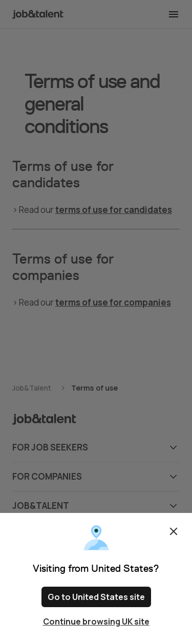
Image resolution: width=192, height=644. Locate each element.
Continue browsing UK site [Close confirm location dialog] (96, 621)
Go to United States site (96, 597)
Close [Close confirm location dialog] (174, 531)
